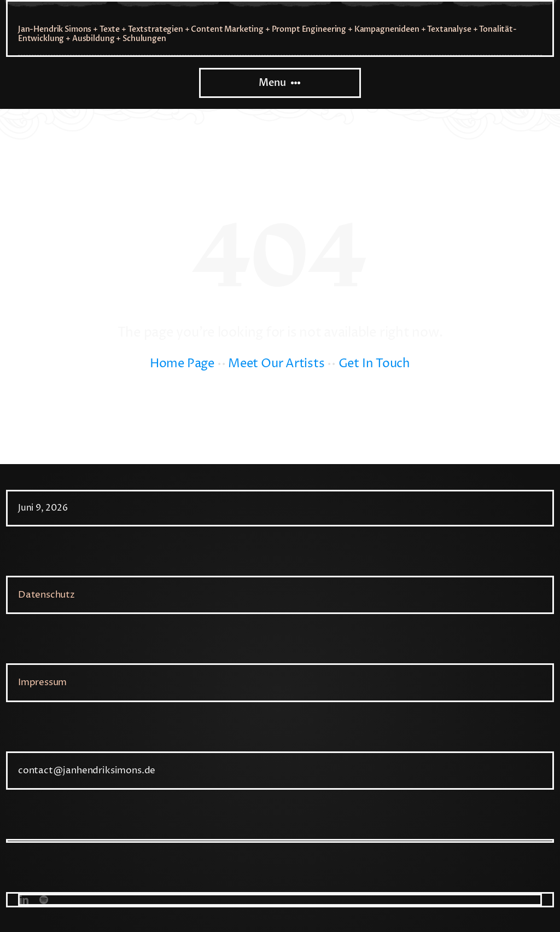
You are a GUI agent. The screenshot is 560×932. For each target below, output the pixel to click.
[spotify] (44, 900)
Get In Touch (374, 364)
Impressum (42, 682)
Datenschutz (46, 595)
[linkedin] (24, 900)
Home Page (182, 364)
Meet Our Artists (276, 364)
